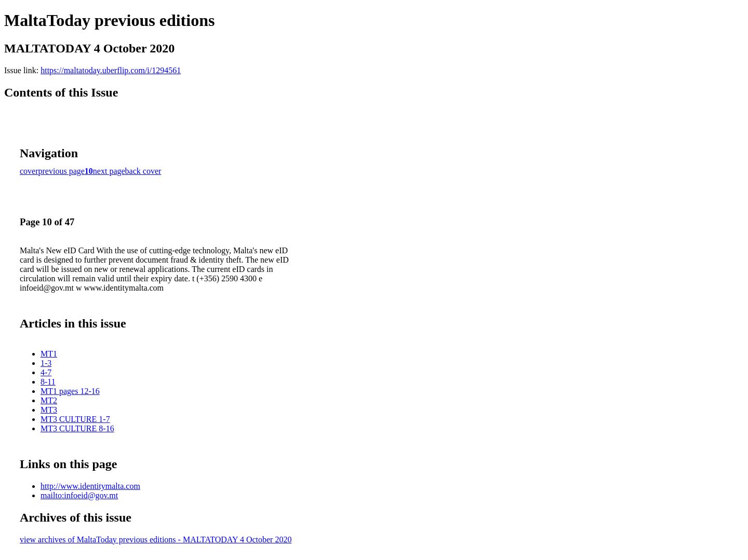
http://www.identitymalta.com (90, 486)
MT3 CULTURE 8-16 (77, 428)
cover (29, 171)
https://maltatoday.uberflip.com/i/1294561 (111, 70)
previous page (62, 171)
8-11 (48, 382)
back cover (143, 171)
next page (109, 171)
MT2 (49, 400)
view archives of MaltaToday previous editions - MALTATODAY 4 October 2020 (156, 539)
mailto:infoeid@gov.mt (79, 495)
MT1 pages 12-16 (70, 391)
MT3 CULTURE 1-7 (75, 419)
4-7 (46, 372)
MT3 (49, 410)
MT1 (49, 354)
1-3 (46, 363)
